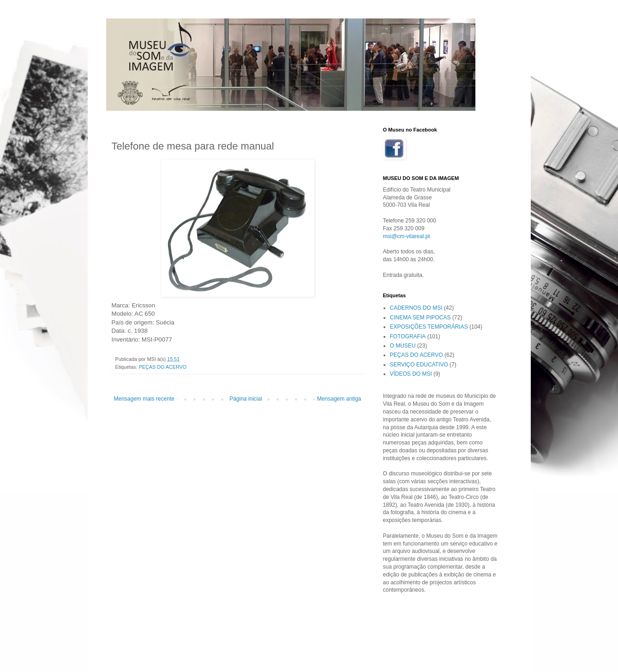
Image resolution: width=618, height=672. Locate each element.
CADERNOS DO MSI (416, 308)
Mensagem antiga (339, 399)
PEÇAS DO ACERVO (163, 367)
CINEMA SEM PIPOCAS (420, 318)
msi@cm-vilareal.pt (407, 236)
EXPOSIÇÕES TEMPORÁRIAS (429, 327)
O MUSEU (403, 346)
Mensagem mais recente (144, 399)
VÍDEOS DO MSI (411, 374)
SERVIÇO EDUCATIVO (419, 365)
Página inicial (246, 399)
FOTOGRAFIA (408, 336)
